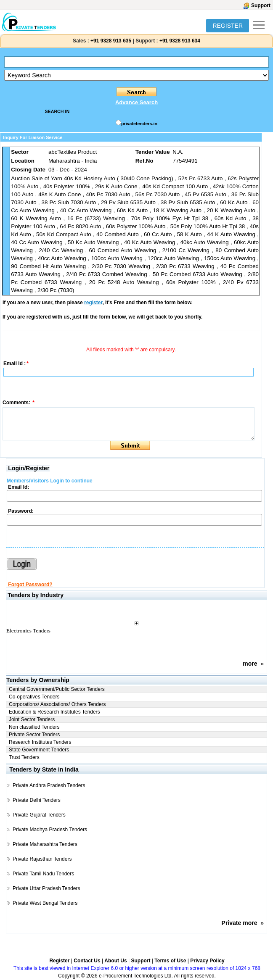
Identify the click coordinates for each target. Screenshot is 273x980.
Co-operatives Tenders (34, 697)
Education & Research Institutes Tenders (54, 712)
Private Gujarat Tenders (39, 815)
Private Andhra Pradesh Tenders (49, 785)
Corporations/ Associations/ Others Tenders (57, 704)
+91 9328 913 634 (180, 41)
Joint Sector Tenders (32, 719)
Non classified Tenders (34, 727)
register (93, 303)
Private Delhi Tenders (37, 800)
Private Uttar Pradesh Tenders (46, 888)
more (250, 664)
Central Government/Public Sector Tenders (57, 689)
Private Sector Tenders (34, 735)
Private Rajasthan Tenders (42, 859)
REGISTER (228, 26)
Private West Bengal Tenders (45, 903)
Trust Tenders (24, 757)
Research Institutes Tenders (40, 742)
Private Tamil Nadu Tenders (43, 874)
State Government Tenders (39, 750)
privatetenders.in (139, 124)
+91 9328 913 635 (110, 41)
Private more (240, 923)
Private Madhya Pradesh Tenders (50, 830)
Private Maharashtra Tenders (45, 844)
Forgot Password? (30, 585)
